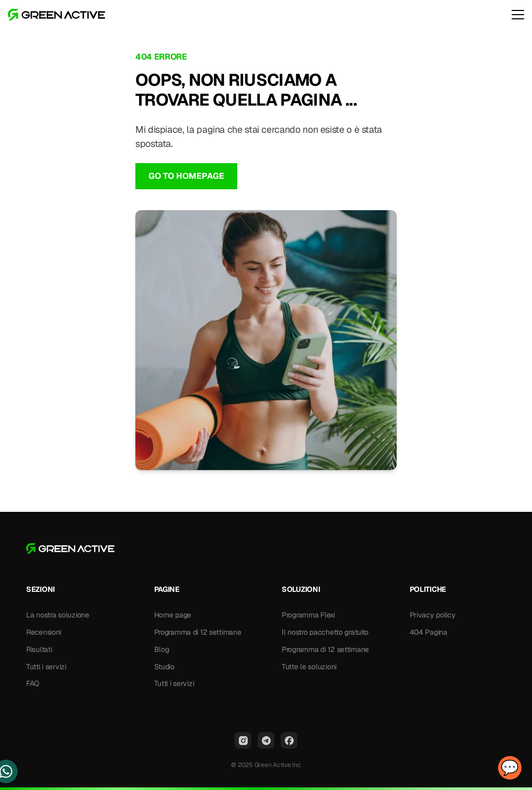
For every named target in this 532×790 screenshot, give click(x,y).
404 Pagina (429, 632)
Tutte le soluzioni (309, 667)
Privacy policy (433, 615)
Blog (162, 649)
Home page (173, 615)
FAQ (33, 683)
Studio (164, 667)
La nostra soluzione (58, 615)
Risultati (39, 649)
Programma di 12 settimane (198, 632)
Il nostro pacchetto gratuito (325, 632)
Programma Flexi (308, 615)
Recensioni (44, 632)
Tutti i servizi (46, 667)
